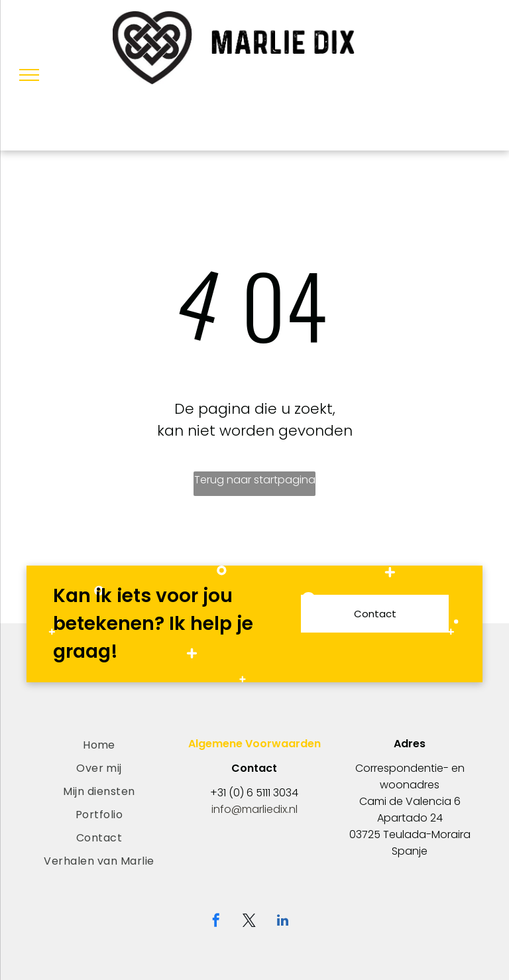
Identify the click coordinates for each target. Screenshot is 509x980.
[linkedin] (282, 922)
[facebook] (216, 922)
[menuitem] (99, 745)
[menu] (29, 75)
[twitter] (249, 922)
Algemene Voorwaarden (254, 744)
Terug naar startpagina (255, 480)
